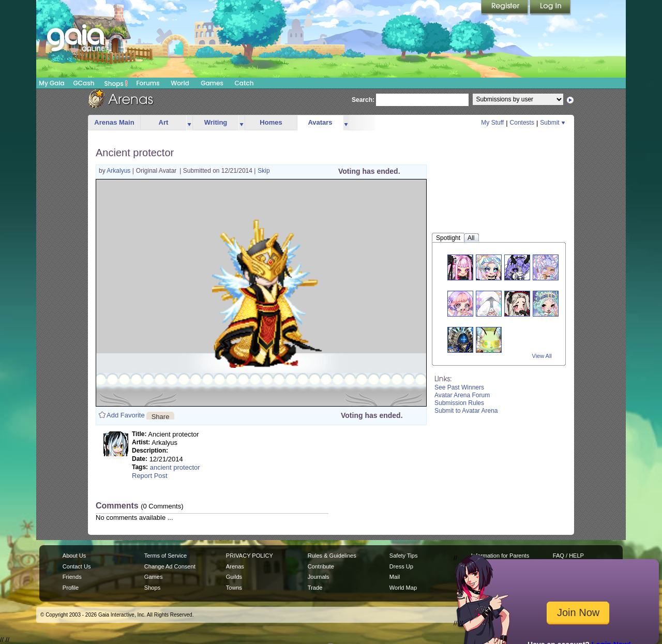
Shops (116, 83)
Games (212, 83)
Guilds (234, 577)
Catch (244, 83)
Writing (216, 122)
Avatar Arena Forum (462, 395)
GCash (84, 83)
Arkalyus (119, 171)
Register (505, 8)
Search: (363, 100)
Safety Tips (404, 556)
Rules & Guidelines (332, 556)
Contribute (321, 566)
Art (164, 122)
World (180, 83)
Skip (264, 171)
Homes (271, 122)
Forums (148, 83)
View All (542, 356)
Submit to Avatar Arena (466, 411)
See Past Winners (459, 387)
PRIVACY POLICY (250, 556)
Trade (315, 588)
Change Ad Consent (170, 566)
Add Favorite (126, 415)
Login (550, 8)
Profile (71, 588)
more (189, 123)
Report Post (150, 476)
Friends (72, 577)
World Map (403, 588)
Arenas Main (114, 122)
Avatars (320, 122)
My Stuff (492, 123)
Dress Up (401, 566)
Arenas (235, 566)
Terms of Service (165, 556)
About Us (74, 556)
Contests (522, 123)
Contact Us (77, 566)
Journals (319, 577)
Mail (395, 577)
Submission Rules (459, 403)
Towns (234, 588)
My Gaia (51, 83)
